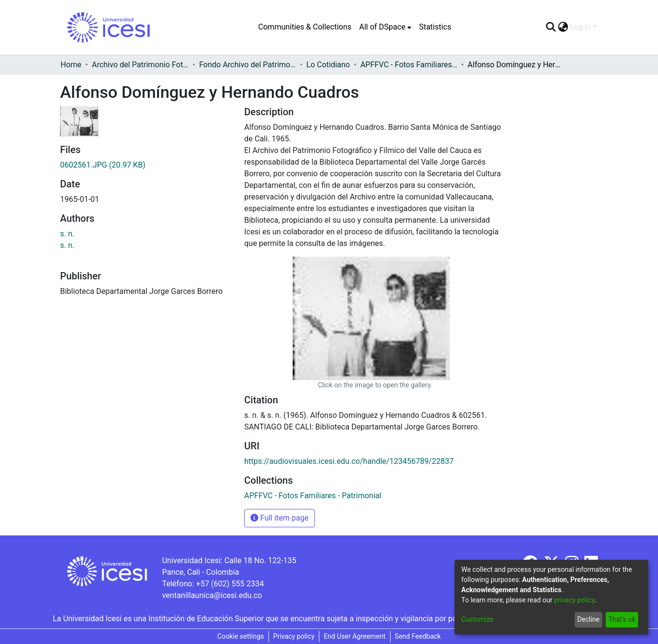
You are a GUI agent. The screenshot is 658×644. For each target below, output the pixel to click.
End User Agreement (354, 636)
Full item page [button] (280, 518)
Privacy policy (294, 636)
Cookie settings (241, 636)
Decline (588, 619)
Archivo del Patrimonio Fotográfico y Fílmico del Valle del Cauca (140, 65)
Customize (477, 619)
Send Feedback (418, 636)
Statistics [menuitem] (435, 27)
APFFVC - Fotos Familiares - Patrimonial (409, 65)
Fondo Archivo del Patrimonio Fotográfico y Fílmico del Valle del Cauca (248, 65)
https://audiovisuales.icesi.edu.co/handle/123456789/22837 (349, 461)
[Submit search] (551, 27)
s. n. (67, 234)
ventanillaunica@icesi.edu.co (212, 595)
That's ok (622, 619)
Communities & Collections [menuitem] (305, 27)
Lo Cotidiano (328, 65)
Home (71, 65)
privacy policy (574, 600)
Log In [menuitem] (580, 27)
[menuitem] (385, 27)
